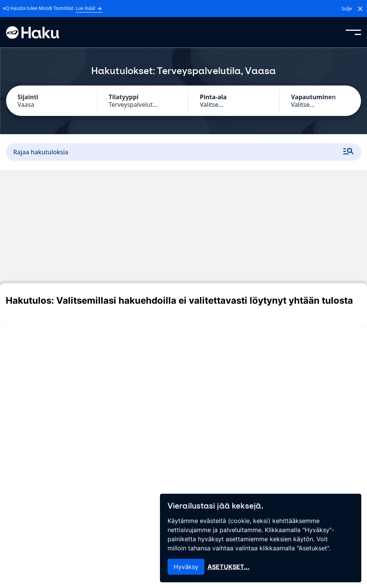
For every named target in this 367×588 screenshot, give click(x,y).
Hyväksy (186, 567)
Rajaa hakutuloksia (183, 152)
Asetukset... (229, 567)
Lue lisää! (89, 8)
